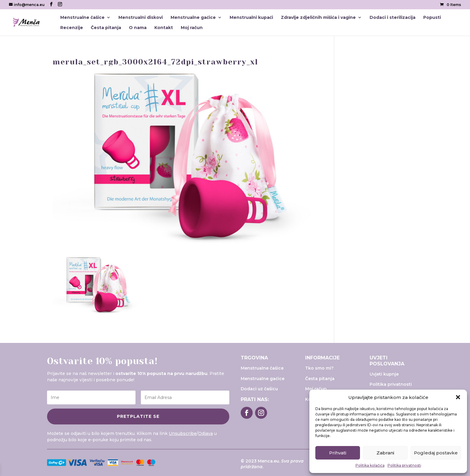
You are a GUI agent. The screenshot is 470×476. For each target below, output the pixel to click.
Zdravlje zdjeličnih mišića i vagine (318, 18)
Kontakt (164, 28)
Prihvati (338, 453)
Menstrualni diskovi (141, 18)
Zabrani (385, 453)
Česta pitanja (106, 28)
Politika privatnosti (404, 465)
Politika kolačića (370, 465)
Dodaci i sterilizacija (393, 18)
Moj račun (192, 28)
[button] (458, 397)
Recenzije (72, 28)
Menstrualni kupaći (251, 18)
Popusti (432, 18)
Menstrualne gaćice (193, 18)
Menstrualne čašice (82, 18)
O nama (138, 28)
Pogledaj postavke (436, 453)
